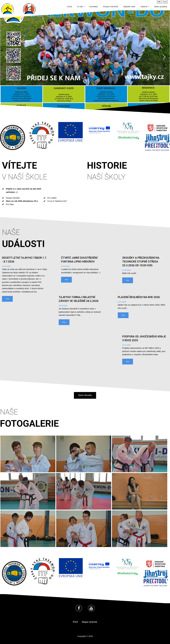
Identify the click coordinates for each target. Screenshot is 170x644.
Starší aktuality (85, 395)
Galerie (145, 7)
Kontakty (94, 7)
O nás (81, 7)
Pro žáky (10, 204)
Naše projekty (161, 7)
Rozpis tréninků (111, 7)
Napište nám (129, 7)
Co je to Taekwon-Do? (57, 201)
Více (7, 299)
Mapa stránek (90, 622)
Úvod (70, 7)
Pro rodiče (52, 198)
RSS (75, 622)
